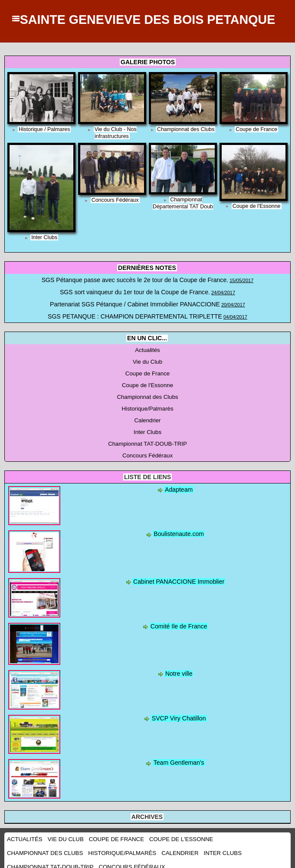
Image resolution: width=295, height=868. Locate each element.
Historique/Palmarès (147, 403)
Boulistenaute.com (179, 526)
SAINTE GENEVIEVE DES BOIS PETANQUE (147, 19)
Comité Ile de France (179, 618)
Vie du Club (147, 358)
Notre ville (179, 665)
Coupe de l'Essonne (257, 206)
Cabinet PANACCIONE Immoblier (179, 573)
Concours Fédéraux (115, 200)
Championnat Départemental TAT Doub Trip (183, 207)
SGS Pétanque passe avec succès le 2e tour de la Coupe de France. (135, 279)
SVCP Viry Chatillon (179, 710)
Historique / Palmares (44, 129)
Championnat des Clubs (186, 129)
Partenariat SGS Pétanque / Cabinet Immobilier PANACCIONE (135, 302)
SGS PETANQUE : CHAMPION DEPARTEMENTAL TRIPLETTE (135, 313)
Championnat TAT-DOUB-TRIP (148, 437)
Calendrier (147, 414)
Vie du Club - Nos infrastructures (115, 133)
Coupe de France (257, 129)
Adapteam (179, 481)
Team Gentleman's (179, 754)
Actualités (147, 346)
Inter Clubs (44, 237)
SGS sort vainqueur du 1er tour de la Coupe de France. (135, 291)
